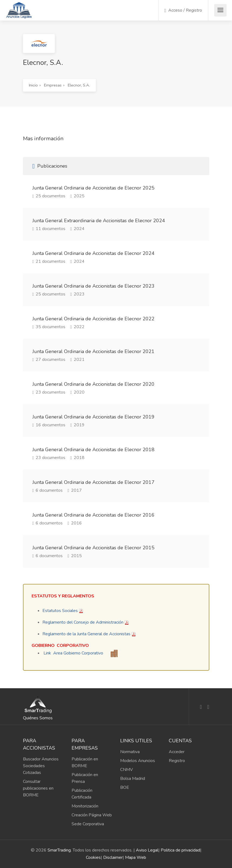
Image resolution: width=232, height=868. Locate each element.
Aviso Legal (147, 850)
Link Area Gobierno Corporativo (73, 653)
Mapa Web (136, 857)
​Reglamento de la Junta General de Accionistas (86, 634)
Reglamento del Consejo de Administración (83, 622)
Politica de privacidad (180, 850)
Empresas (53, 85)
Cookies (93, 857)
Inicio (33, 85)
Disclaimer (113, 857)
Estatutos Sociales (60, 611)
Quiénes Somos (38, 718)
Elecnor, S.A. (79, 85)
